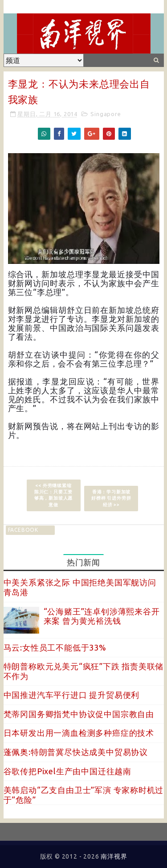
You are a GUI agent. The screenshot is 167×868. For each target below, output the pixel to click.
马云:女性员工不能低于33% (55, 647)
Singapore (106, 114)
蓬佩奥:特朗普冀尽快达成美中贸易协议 (76, 752)
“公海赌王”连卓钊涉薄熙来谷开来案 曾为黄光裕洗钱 (102, 616)
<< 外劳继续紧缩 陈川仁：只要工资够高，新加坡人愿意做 (53, 495)
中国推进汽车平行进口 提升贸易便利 (72, 695)
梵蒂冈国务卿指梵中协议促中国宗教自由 (79, 714)
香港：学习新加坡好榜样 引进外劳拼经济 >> (111, 498)
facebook (23, 530)
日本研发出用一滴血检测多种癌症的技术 (79, 733)
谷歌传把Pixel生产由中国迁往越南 (67, 771)
